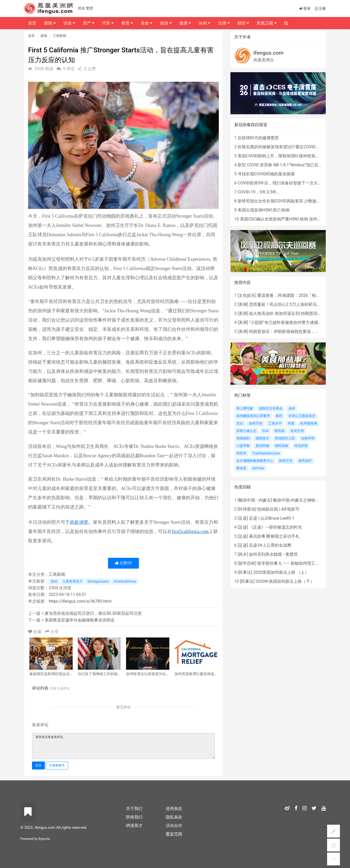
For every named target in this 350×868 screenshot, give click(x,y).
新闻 (44, 36)
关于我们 (134, 809)
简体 (81, 8)
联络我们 (134, 817)
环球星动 (247, 509)
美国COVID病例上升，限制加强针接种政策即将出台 (285, 156)
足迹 (243, 518)
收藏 (35, 632)
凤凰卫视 (267, 23)
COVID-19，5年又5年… (258, 192)
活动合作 (174, 826)
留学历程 (247, 563)
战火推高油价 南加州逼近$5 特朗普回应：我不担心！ (298, 313)
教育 (127, 23)
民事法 (245, 572)
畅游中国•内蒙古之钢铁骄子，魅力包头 (309, 500)
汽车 (108, 23)
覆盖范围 (174, 834)
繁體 (89, 8)
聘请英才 (134, 826)
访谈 (69, 23)
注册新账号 (57, 765)
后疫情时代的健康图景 (258, 138)
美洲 (243, 304)
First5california (125, 581)
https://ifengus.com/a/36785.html (80, 601)
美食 (147, 23)
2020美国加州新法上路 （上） (281, 572)
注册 (320, 9)
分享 (52, 632)
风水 (243, 554)
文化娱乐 (247, 295)
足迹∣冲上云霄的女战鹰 (270, 545)
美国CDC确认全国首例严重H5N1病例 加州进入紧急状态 (291, 219)
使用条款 (174, 809)
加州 (54, 581)
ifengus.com (268, 53)
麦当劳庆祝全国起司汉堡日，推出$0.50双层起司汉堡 (93, 613)
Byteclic (44, 839)
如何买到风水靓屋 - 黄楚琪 (273, 554)
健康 (185, 23)
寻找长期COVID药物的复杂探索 (266, 174)
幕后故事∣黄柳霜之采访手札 (274, 536)
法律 (224, 23)
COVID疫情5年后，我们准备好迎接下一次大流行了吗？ (288, 183)
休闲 (205, 23)
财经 (243, 23)
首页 (31, 36)
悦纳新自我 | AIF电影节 (278, 509)
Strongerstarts (98, 581)
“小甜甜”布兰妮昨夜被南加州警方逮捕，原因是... (293, 322)
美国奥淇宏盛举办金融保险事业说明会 (80, 620)
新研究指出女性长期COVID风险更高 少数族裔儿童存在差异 (291, 201)
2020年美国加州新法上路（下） (285, 581)
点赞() (124, 563)
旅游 (166, 23)
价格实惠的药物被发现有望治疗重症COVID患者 (281, 147)
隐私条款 (174, 817)
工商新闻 (60, 36)
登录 (38, 765)
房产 (89, 23)
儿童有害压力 (72, 581)
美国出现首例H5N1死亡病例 (264, 210)
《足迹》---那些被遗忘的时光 (275, 527)
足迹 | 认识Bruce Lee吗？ (272, 518)
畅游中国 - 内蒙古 (255, 500)
